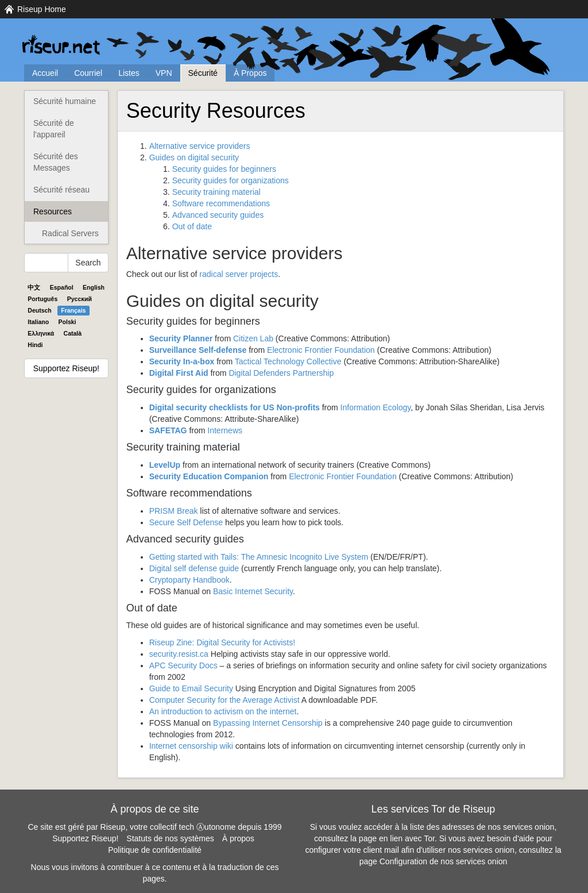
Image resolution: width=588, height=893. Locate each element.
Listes (129, 73)
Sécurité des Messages (56, 162)
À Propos (250, 73)
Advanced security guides (218, 215)
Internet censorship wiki (191, 746)
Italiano (38, 322)
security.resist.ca (179, 654)
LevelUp (165, 465)
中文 (34, 287)
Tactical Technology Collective (288, 361)
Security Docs (183, 665)
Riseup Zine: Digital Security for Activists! (222, 642)
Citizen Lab (253, 338)
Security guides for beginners (224, 169)
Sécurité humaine (65, 101)
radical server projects (239, 274)
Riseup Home (42, 9)
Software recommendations (221, 203)
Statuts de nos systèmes (170, 838)
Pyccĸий (80, 299)
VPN (164, 73)
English (94, 287)
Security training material (216, 192)
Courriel (88, 73)
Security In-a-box (182, 361)
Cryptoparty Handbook (189, 580)
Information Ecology (376, 407)
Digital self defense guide (194, 568)
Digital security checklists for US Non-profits (235, 407)
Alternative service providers (200, 146)
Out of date (192, 226)
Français (73, 310)
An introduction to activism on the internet (223, 711)
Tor (429, 838)
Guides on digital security (194, 157)
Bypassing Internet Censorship (268, 723)
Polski (67, 322)
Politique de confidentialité (155, 850)
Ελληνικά (41, 333)
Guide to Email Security (191, 688)
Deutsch (39, 310)
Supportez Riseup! (66, 368)
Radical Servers (70, 233)
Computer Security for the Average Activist (225, 700)
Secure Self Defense (186, 522)
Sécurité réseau (61, 190)
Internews (225, 430)
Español (62, 287)
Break (174, 511)
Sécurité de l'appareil (54, 129)
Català (73, 333)
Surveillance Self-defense (198, 350)
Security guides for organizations (231, 180)
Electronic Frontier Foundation (321, 350)
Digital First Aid (179, 373)
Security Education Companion (209, 476)
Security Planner (181, 338)
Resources (53, 211)
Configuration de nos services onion (444, 861)
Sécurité (203, 73)
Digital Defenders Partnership (281, 373)
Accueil (45, 73)
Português (42, 299)
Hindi (35, 345)
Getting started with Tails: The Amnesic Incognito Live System (259, 557)
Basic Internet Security (253, 591)
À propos (238, 838)
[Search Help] (46, 263)
